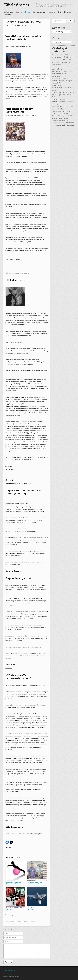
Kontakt (68, 12)
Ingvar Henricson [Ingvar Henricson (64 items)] (58, 102)
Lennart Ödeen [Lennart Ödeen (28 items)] (67, 111)
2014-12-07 (35, 921)
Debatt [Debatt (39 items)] (54, 69)
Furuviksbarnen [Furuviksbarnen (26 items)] (56, 76)
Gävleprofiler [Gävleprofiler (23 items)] (55, 90)
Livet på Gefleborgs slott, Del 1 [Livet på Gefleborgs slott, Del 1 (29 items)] (60, 114)
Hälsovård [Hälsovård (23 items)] (55, 99)
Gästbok (7, 15)
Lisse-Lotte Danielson (23, 921)
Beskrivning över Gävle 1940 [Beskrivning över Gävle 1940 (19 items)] (58, 67)
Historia (51, 12)
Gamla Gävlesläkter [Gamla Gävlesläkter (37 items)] (58, 85)
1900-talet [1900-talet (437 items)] (68, 57)
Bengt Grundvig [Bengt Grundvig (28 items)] (66, 62)
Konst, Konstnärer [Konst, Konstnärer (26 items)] (69, 106)
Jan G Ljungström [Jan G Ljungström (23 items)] (56, 104)
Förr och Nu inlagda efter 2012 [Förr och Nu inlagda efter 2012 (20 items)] (59, 78)
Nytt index (8, 12)
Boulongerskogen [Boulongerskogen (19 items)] (70, 67)
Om (60, 12)
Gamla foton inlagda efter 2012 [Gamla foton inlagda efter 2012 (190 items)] (62, 82)
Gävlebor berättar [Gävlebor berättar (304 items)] (62, 88)
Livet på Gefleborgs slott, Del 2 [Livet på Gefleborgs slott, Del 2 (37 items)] (62, 116)
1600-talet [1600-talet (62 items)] (56, 55)
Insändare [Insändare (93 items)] (70, 102)
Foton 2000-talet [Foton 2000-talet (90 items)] (59, 74)
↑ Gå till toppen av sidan (9, 970)
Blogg (27, 12)
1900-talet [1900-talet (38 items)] (55, 60)
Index (19, 12)
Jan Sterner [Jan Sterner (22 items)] (64, 104)
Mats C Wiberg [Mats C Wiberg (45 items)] (57, 118)
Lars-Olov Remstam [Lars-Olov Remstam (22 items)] (57, 111)
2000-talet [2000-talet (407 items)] (65, 60)
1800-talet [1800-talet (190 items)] (57, 57)
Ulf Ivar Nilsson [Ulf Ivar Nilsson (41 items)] (70, 123)
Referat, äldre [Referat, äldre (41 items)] (66, 120)
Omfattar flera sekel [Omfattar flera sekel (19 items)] (57, 120)
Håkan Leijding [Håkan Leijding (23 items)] (62, 99)
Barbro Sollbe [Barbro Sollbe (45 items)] (56, 62)
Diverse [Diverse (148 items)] (61, 69)
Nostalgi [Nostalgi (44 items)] (66, 118)
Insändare (10, 924)
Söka (71, 21)
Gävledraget (17, 5)
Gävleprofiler (39, 12)
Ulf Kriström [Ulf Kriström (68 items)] (57, 125)
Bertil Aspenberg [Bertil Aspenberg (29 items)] (57, 65)
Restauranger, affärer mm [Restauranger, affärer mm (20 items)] (58, 123)
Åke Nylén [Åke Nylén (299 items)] (68, 125)
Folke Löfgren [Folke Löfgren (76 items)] (69, 72)
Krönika (15, 924)
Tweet (7, 915)
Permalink (23, 924)
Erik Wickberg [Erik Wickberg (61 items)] (57, 72)
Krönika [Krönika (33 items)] (54, 109)
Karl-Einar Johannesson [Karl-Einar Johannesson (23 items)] (58, 106)
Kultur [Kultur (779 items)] (62, 109)
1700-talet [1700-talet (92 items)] (64, 55)
